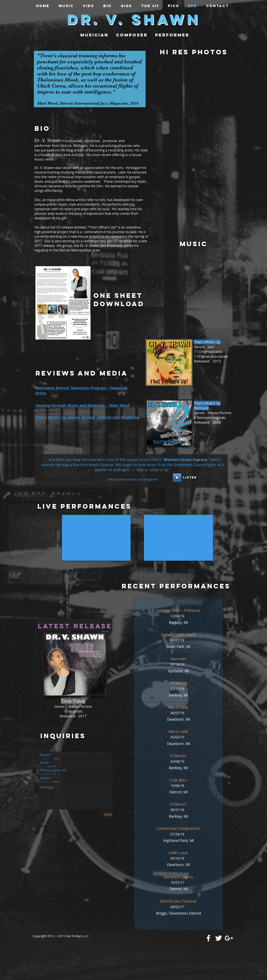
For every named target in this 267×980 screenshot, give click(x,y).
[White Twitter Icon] (219, 938)
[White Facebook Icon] (208, 938)
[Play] (177, 478)
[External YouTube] (96, 538)
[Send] (108, 814)
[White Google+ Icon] (229, 938)
